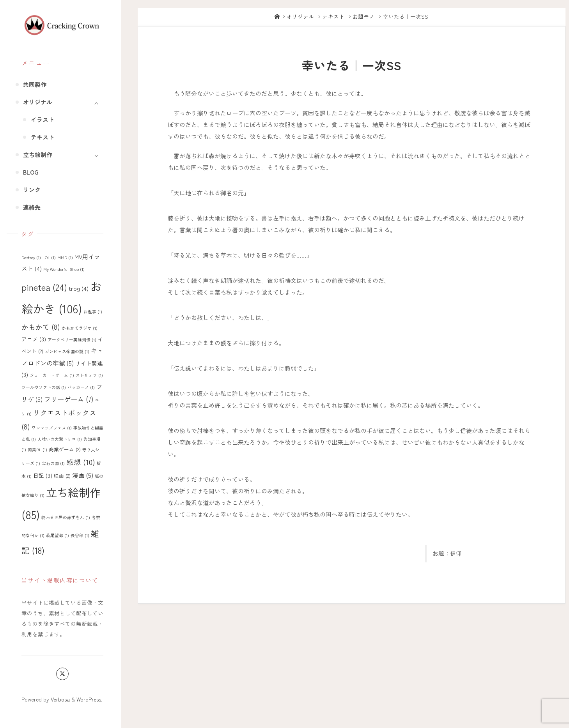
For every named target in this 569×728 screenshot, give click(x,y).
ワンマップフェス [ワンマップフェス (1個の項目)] (52, 428)
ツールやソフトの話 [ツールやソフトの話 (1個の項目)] (44, 387)
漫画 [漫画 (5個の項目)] (83, 475)
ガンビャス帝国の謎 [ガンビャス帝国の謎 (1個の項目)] (67, 351)
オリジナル (300, 16)
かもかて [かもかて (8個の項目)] (41, 327)
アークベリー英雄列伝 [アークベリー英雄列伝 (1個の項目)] (72, 340)
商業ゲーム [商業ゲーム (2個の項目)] (65, 449)
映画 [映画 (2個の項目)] (62, 476)
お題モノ (363, 16)
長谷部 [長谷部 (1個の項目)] (80, 535)
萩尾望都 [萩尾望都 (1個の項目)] (58, 535)
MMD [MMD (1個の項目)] (65, 257)
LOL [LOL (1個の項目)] (49, 257)
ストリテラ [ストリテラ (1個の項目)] (89, 375)
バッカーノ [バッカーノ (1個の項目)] (81, 387)
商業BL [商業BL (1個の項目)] (37, 450)
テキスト (333, 16)
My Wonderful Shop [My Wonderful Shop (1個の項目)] (64, 269)
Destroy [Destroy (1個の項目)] (31, 257)
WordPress (89, 699)
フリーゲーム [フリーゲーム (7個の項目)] (69, 399)
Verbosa (59, 699)
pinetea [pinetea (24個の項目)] (44, 287)
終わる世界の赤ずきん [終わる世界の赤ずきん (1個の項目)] (66, 517)
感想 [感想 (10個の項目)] (81, 462)
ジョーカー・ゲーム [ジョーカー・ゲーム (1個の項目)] (52, 375)
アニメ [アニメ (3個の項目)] (34, 339)
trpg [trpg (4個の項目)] (79, 288)
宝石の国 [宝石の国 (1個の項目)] (53, 463)
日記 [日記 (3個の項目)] (43, 475)
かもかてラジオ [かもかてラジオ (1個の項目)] (80, 328)
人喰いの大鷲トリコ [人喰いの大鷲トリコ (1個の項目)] (60, 439)
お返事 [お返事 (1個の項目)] (93, 312)
